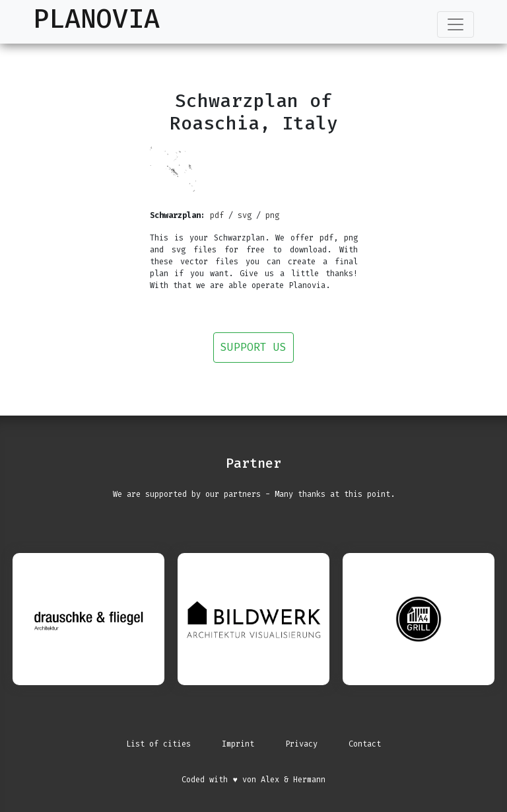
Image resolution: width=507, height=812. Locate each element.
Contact (365, 744)
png (272, 215)
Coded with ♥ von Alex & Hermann (253, 780)
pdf (217, 215)
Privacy (301, 744)
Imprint (238, 744)
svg (245, 215)
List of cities (158, 744)
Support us (253, 347)
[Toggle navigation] (456, 24)
